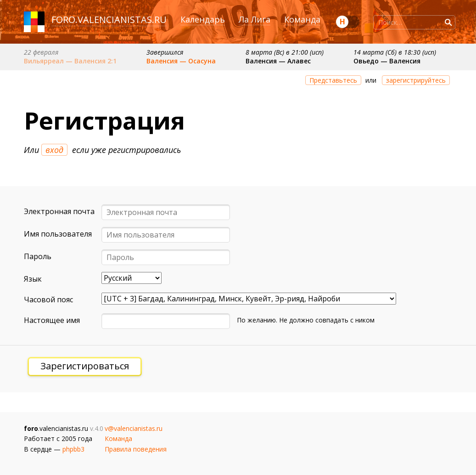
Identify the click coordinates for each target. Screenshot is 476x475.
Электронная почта (59, 211)
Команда (302, 19)
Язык (33, 279)
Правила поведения (136, 449)
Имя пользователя (58, 234)
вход (54, 150)
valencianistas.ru (122, 20)
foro (63, 20)
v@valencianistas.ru (134, 428)
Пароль (38, 256)
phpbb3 (73, 449)
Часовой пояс (48, 300)
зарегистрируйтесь (416, 80)
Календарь (203, 19)
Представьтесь (333, 80)
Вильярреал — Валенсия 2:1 (70, 61)
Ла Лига (255, 19)
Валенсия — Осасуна (181, 61)
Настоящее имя (52, 320)
